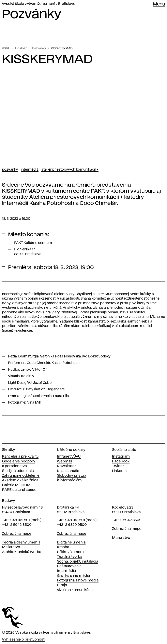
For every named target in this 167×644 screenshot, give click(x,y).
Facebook (121, 461)
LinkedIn (119, 471)
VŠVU (6, 49)
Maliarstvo (11, 547)
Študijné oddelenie (18, 471)
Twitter (118, 466)
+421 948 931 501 (16, 520)
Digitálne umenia (71, 542)
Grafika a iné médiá (73, 576)
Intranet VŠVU (69, 457)
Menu (159, 4)
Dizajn (62, 585)
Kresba (63, 547)
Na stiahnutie (68, 471)
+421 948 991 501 (71, 520)
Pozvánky (39, 49)
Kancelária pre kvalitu (20, 457)
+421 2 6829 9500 (72, 525)
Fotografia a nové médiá (78, 580)
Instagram (121, 457)
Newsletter (66, 466)
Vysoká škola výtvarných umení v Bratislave (39, 4)
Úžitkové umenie (71, 552)
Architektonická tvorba (22, 552)
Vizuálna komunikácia (75, 590)
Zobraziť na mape (17, 534)
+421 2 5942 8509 (127, 520)
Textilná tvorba (70, 557)
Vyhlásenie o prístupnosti (24, 640)
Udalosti (21, 49)
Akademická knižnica (20, 480)
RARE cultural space (19, 490)
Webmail (64, 461)
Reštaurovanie (69, 566)
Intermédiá (30, 170)
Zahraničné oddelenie (21, 476)
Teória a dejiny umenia (21, 542)
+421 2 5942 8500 (17, 525)
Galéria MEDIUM (16, 485)
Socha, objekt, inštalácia (78, 562)
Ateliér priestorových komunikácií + (70, 170)
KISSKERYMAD (62, 49)
